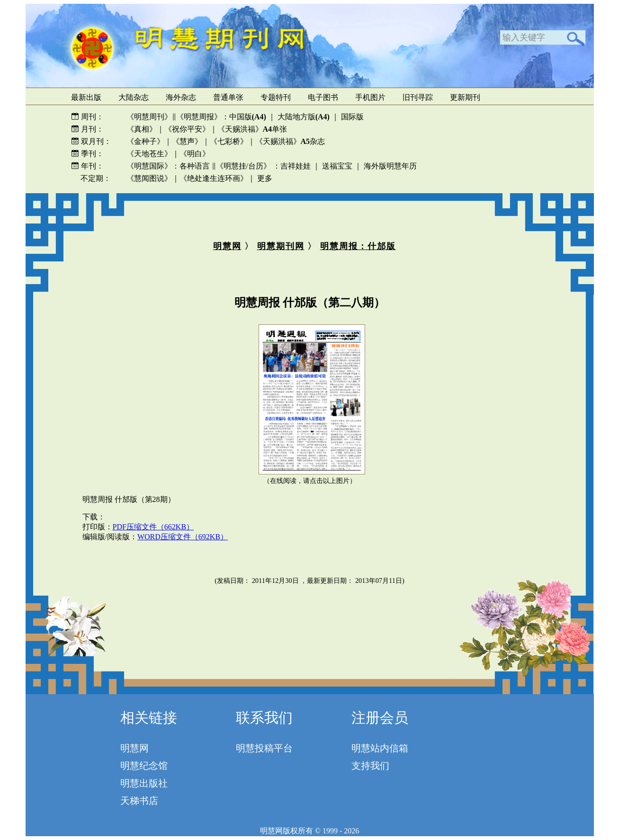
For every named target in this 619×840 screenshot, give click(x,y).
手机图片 (370, 97)
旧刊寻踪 (418, 97)
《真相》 (142, 129)
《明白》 (195, 154)
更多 (265, 178)
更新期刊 (465, 97)
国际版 (352, 117)
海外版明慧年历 (390, 166)
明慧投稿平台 (264, 748)
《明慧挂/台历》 (243, 166)
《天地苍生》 (149, 154)
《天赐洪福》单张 (252, 129)
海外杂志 (181, 97)
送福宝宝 (337, 166)
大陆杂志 (134, 97)
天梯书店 (139, 801)
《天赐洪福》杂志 (290, 141)
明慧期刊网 (281, 246)
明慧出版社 (144, 783)
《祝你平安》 (187, 129)
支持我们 (370, 766)
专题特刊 (276, 97)
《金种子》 (145, 141)
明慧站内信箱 (380, 748)
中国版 (248, 117)
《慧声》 (187, 141)
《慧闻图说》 (149, 178)
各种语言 (195, 166)
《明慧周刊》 (149, 117)
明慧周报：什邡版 (358, 246)
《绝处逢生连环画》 (214, 178)
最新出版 (86, 97)
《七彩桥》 (229, 141)
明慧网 (227, 246)
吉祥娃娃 (296, 166)
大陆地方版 (303, 117)
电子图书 (323, 97)
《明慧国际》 (149, 166)
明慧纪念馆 (144, 766)
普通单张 (228, 97)
